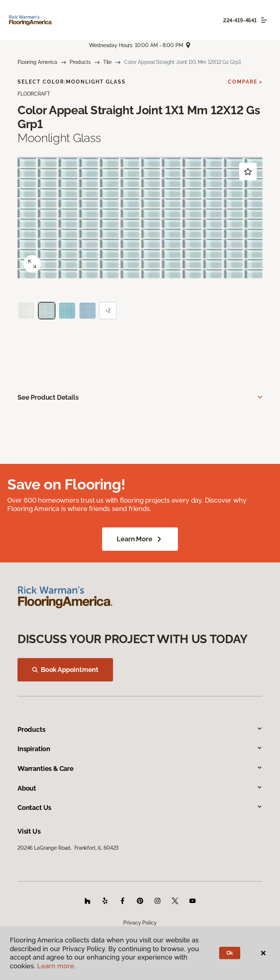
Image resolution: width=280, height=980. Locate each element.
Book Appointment (65, 670)
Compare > (245, 82)
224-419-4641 (240, 20)
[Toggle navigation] (264, 20)
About (140, 788)
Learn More (140, 539)
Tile (107, 62)
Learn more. (56, 966)
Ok (230, 953)
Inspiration (140, 749)
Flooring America (37, 62)
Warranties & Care (140, 768)
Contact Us (140, 808)
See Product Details (48, 397)
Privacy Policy (140, 923)
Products (80, 62)
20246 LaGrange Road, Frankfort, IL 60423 (68, 848)
